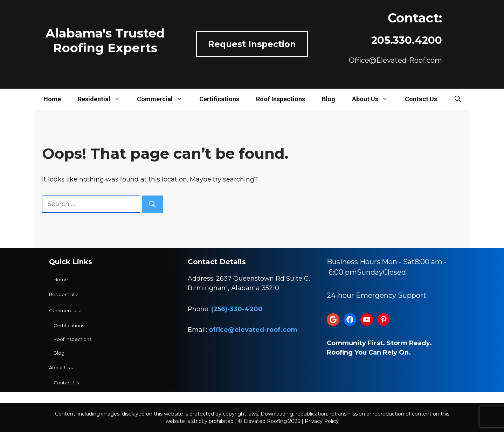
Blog (329, 99)
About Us (374, 99)
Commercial (164, 99)
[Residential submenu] (64, 295)
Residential (103, 99)
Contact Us (421, 99)
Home (52, 99)
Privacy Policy (322, 421)
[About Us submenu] (61, 368)
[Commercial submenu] (65, 311)
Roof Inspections (281, 99)
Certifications (219, 99)
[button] (458, 99)
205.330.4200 (407, 40)
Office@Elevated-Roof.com (395, 60)
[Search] (152, 204)
